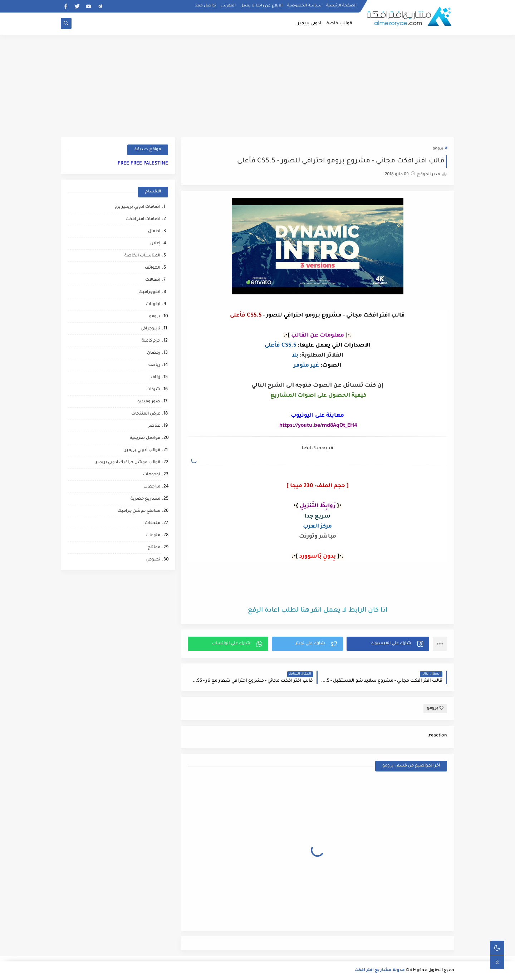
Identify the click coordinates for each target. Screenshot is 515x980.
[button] (388, 644)
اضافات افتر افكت (143, 219)
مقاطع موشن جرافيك (139, 511)
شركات (153, 390)
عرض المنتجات (146, 414)
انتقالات (153, 280)
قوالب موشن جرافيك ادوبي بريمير (128, 463)
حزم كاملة (151, 341)
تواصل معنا (205, 6)
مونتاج (154, 548)
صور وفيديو (149, 402)
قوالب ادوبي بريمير (143, 450)
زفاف (155, 378)
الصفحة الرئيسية (341, 6)
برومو (438, 149)
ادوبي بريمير (309, 24)
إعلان (155, 244)
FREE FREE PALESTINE (143, 164)
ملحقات (153, 523)
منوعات (153, 536)
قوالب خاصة (339, 24)
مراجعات (152, 487)
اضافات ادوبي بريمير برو (137, 207)
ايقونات (153, 305)
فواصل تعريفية (145, 438)
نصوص (153, 560)
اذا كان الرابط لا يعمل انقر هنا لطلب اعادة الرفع (318, 611)
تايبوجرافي (150, 329)
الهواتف (153, 268)
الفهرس (228, 6)
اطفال (154, 232)
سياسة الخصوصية (304, 6)
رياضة (154, 365)
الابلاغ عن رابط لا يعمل (261, 6)
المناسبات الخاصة (142, 256)
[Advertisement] (257, 85)
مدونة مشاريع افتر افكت (380, 971)
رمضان (154, 353)
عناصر (154, 426)
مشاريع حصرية (145, 499)
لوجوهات (152, 475)
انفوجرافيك (149, 292)
